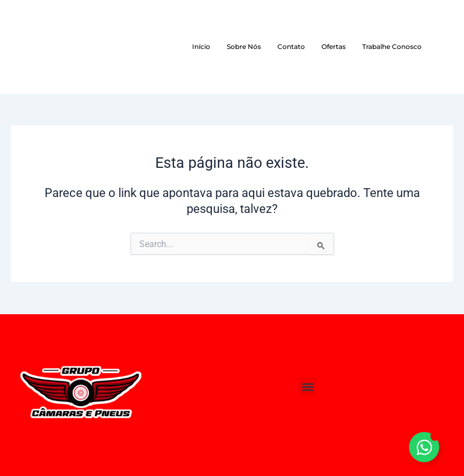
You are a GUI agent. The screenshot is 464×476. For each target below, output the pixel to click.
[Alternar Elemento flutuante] (424, 447)
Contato (291, 46)
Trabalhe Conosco (392, 46)
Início (201, 46)
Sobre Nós (244, 46)
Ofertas (334, 46)
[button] (307, 387)
